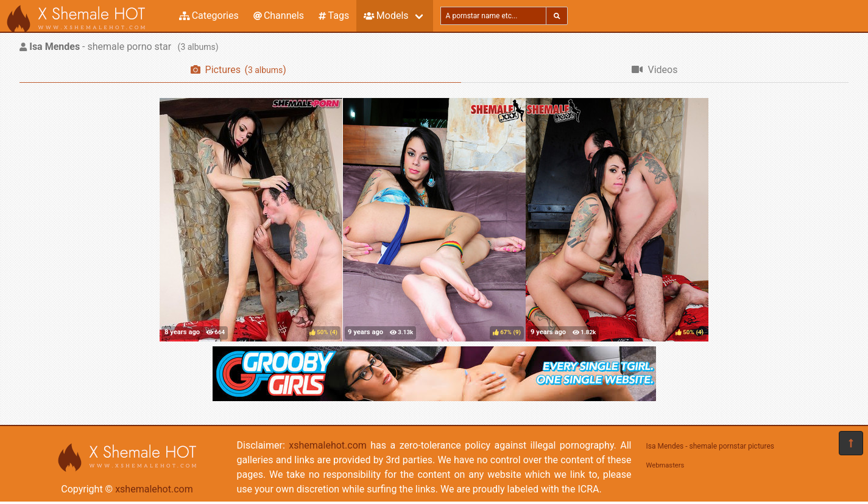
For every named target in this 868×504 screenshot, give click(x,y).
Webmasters (665, 465)
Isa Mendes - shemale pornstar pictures (710, 446)
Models (386, 16)
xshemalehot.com (154, 489)
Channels (279, 16)
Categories (209, 16)
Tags (334, 16)
